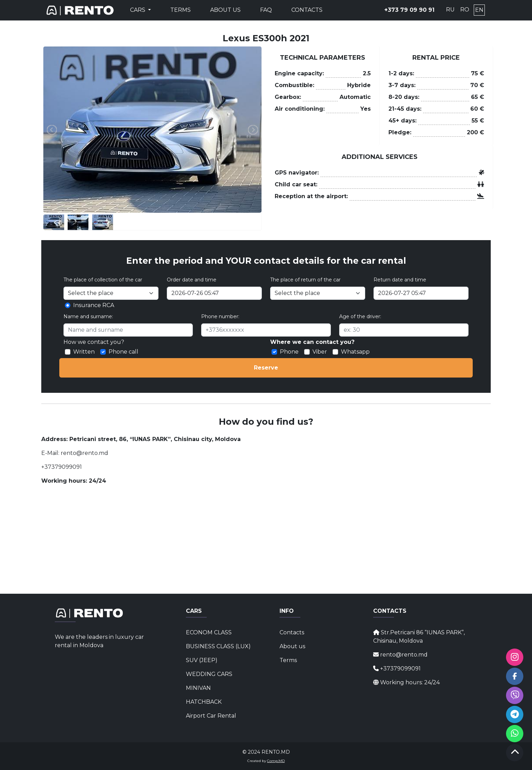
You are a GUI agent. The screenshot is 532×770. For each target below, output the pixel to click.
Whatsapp (355, 352)
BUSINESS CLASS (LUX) (218, 646)
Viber (320, 352)
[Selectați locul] (111, 293)
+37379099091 (62, 467)
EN (479, 10)
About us (225, 10)
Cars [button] (138, 10)
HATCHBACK (204, 702)
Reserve (266, 368)
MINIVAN (198, 688)
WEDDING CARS (209, 674)
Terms (181, 10)
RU (450, 10)
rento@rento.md (84, 453)
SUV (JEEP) (202, 660)
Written (84, 352)
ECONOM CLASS (209, 632)
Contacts (307, 10)
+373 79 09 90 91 (409, 10)
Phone (289, 352)
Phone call (123, 352)
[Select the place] (318, 293)
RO (465, 10)
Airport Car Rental (211, 716)
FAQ (266, 10)
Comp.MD (276, 761)
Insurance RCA (94, 305)
